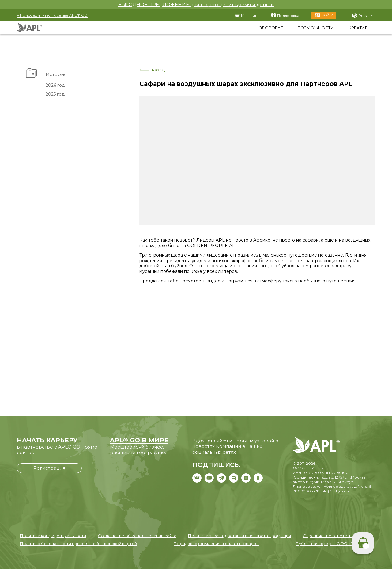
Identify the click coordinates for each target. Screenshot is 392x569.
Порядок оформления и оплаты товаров (216, 544)
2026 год (55, 85)
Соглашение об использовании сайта (137, 536)
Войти (328, 15)
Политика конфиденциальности (53, 536)
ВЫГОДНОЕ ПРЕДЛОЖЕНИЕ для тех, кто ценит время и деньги (196, 4)
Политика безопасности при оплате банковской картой (78, 544)
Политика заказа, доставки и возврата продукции (239, 536)
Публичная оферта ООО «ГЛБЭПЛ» (332, 544)
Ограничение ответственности (336, 536)
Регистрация (49, 468)
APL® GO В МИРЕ (139, 440)
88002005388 (306, 491)
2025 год (55, 94)
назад (152, 70)
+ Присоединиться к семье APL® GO (52, 15)
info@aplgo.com (335, 491)
